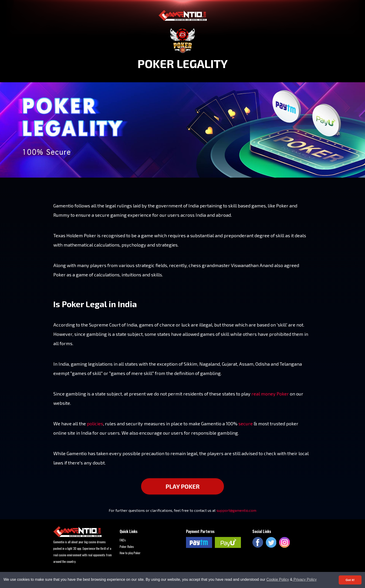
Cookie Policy (278, 579)
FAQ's (123, 540)
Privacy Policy (304, 579)
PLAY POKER (182, 486)
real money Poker (270, 394)
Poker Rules (127, 547)
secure (246, 423)
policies (95, 423)
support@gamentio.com (236, 510)
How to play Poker (130, 553)
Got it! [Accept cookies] (350, 580)
